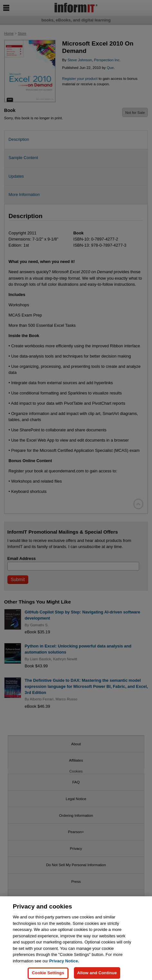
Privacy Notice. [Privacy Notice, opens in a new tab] (64, 966)
